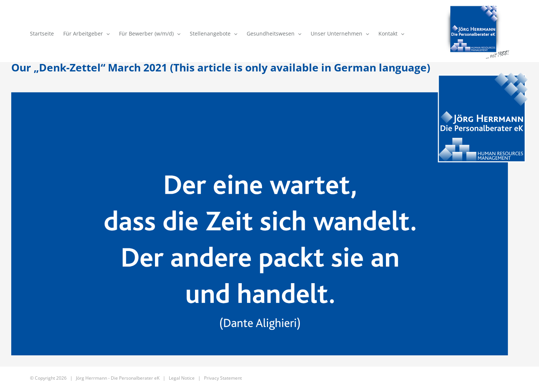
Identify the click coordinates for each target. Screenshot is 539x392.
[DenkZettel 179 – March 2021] (269, 214)
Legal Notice (182, 378)
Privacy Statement (223, 378)
